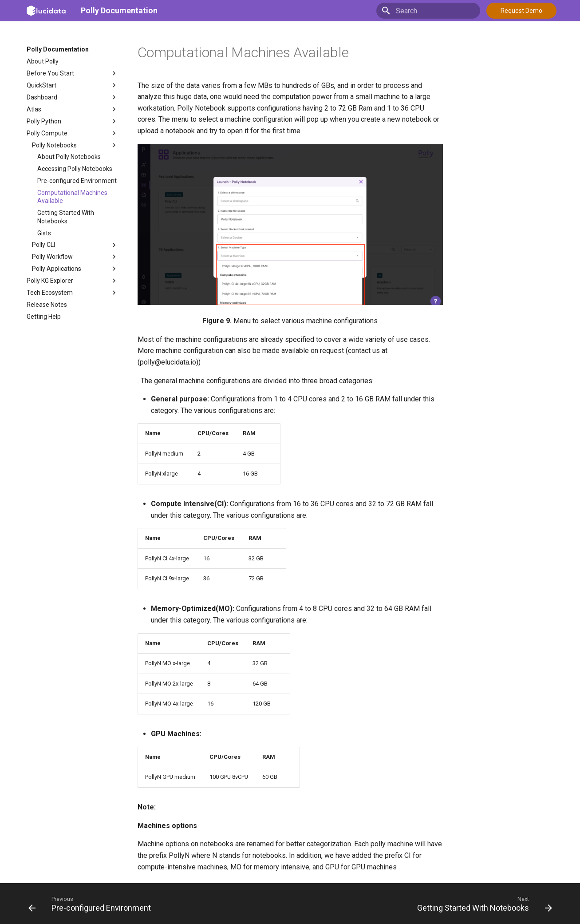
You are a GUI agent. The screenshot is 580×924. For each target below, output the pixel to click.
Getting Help (44, 317)
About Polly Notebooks (69, 157)
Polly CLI (75, 245)
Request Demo (521, 11)
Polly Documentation (119, 10)
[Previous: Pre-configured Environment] (92, 904)
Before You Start (72, 73)
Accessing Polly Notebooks (75, 169)
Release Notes (47, 305)
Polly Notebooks (75, 145)
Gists (44, 233)
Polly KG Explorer (72, 281)
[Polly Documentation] (47, 11)
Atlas (72, 109)
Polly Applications (75, 269)
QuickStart (72, 85)
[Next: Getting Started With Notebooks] (482, 904)
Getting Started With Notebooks (66, 217)
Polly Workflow (75, 257)
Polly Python (72, 121)
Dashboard (72, 97)
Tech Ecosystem (72, 293)
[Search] (428, 11)
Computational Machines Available (72, 197)
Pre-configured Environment (77, 181)
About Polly (43, 61)
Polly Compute (72, 133)
